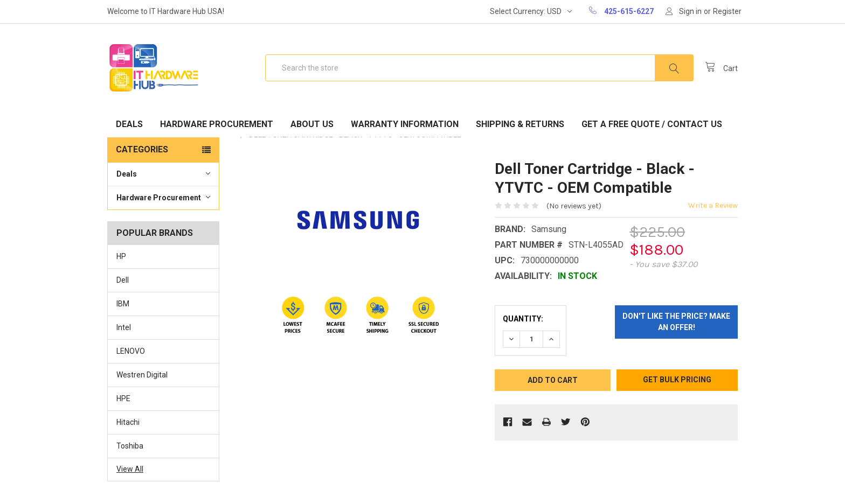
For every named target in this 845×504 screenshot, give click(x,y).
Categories (142, 149)
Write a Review (713, 205)
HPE (123, 398)
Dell (123, 280)
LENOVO (131, 351)
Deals (129, 124)
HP (121, 256)
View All (130, 469)
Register (727, 11)
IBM (123, 304)
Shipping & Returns (520, 124)
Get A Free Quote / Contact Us (652, 124)
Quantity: (523, 319)
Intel (124, 327)
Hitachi (128, 422)
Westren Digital (142, 375)
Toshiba (130, 446)
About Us (312, 124)
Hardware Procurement (217, 124)
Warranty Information (405, 124)
